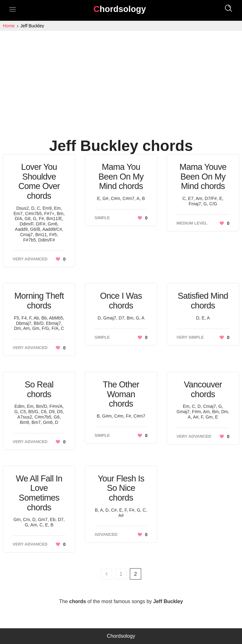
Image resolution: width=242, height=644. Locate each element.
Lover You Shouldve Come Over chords (39, 181)
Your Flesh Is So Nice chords (121, 488)
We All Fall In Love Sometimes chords (39, 493)
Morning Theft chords (39, 301)
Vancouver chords (203, 389)
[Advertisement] (121, 78)
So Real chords (39, 389)
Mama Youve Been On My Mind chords (203, 177)
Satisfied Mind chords (203, 301)
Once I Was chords (121, 301)
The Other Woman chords (121, 394)
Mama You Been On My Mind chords (121, 177)
